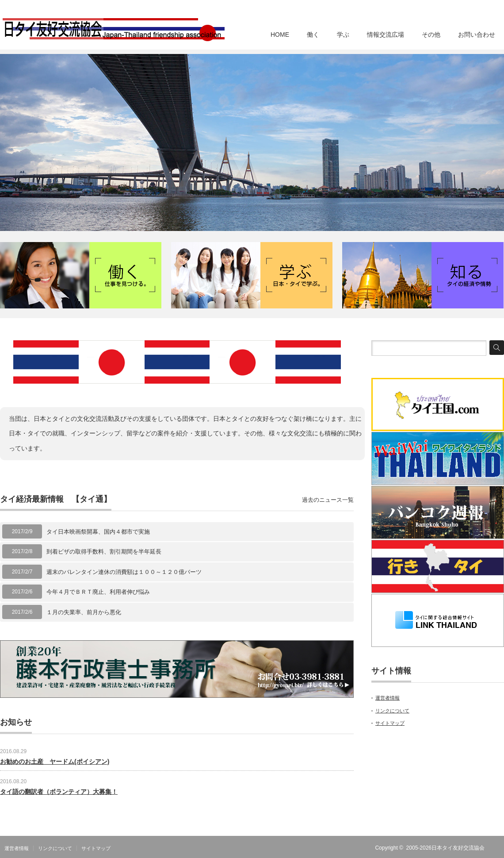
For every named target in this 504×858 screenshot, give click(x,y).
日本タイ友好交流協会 (458, 848)
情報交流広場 (386, 35)
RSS (499, 848)
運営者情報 (388, 698)
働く (313, 35)
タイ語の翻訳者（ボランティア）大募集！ (59, 792)
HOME (280, 35)
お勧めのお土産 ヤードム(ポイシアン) (55, 762)
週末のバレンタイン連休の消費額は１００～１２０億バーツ (124, 572)
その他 (431, 35)
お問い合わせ (477, 35)
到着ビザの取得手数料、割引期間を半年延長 (104, 552)
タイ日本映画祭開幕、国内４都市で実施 (98, 532)
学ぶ (343, 35)
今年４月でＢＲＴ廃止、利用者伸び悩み (98, 592)
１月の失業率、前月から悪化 (84, 612)
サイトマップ (390, 723)
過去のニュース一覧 (328, 500)
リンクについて (392, 711)
